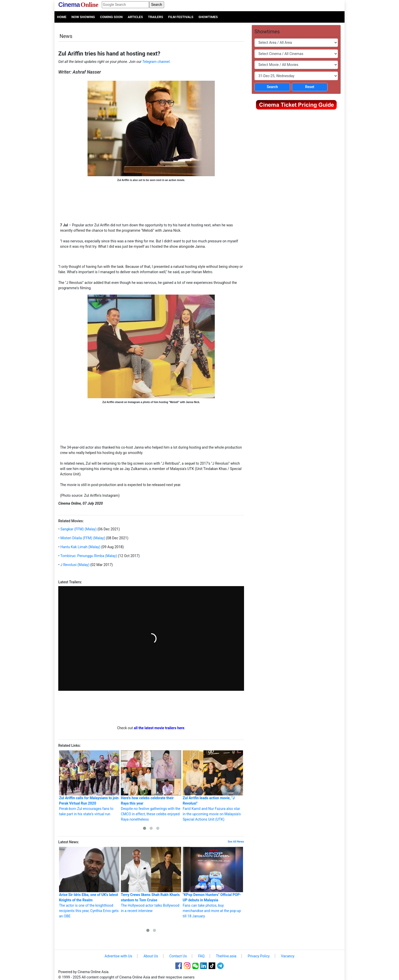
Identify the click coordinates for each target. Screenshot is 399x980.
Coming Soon (111, 17)
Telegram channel (156, 62)
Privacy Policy (259, 956)
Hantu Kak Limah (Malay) (80, 547)
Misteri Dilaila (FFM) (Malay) (82, 538)
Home (62, 17)
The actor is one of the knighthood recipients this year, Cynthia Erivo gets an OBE (89, 882)
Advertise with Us (118, 956)
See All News (236, 842)
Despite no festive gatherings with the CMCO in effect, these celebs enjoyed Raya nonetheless (151, 786)
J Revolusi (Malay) (75, 565)
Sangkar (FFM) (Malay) (78, 529)
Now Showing (83, 17)
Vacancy (288, 956)
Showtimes (208, 17)
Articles (135, 17)
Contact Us (178, 956)
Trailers (155, 17)
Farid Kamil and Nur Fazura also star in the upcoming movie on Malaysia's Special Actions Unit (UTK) (213, 786)
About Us (151, 956)
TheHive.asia (226, 956)
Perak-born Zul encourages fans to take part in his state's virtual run (89, 783)
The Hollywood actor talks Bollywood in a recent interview (151, 880)
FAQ (201, 956)
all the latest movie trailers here (159, 728)
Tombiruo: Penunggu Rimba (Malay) (88, 556)
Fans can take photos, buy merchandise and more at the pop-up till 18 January (213, 882)
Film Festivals (181, 17)
